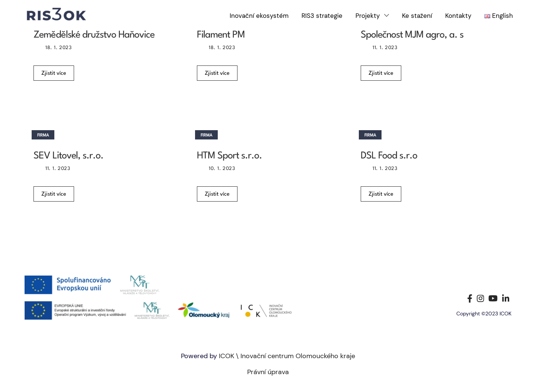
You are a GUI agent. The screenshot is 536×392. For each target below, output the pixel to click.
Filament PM (221, 35)
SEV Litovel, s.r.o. (68, 156)
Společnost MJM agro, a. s (412, 35)
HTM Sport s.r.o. (229, 156)
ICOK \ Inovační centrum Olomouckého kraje (287, 356)
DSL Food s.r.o (389, 156)
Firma (43, 136)
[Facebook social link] (470, 298)
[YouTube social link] (493, 298)
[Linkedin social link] (506, 298)
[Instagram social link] (480, 298)
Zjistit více (54, 73)
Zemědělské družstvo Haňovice (94, 35)
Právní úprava (268, 372)
